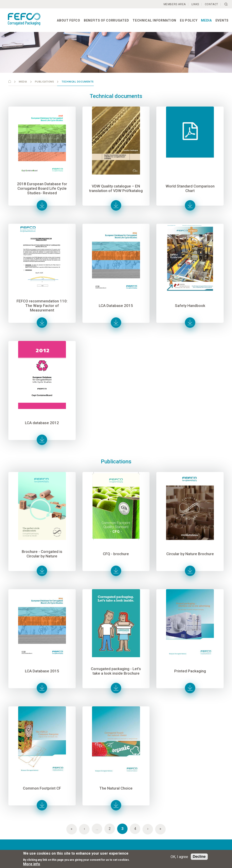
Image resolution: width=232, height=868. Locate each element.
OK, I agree (179, 857)
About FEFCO (69, 20)
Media (206, 20)
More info (32, 864)
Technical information (154, 20)
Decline (199, 857)
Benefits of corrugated (106, 20)
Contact (211, 4)
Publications (45, 82)
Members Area (175, 4)
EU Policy (189, 20)
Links (195, 4)
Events (222, 20)
